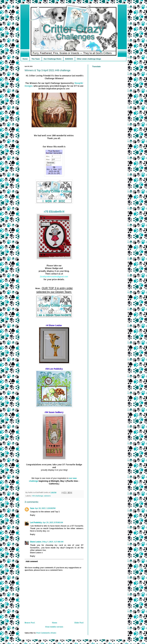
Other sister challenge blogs (89, 59)
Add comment (32, 561)
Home (25, 59)
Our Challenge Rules (52, 59)
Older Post (79, 623)
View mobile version (54, 627)
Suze (32, 508)
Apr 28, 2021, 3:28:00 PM (45, 508)
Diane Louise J (36, 542)
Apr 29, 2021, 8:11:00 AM (53, 522)
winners (47, 496)
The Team (36, 59)
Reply (33, 515)
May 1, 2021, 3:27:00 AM (53, 542)
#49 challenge (38, 496)
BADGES (69, 59)
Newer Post (30, 623)
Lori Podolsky (36, 522)
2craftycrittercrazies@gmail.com (54, 277)
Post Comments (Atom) (46, 633)
